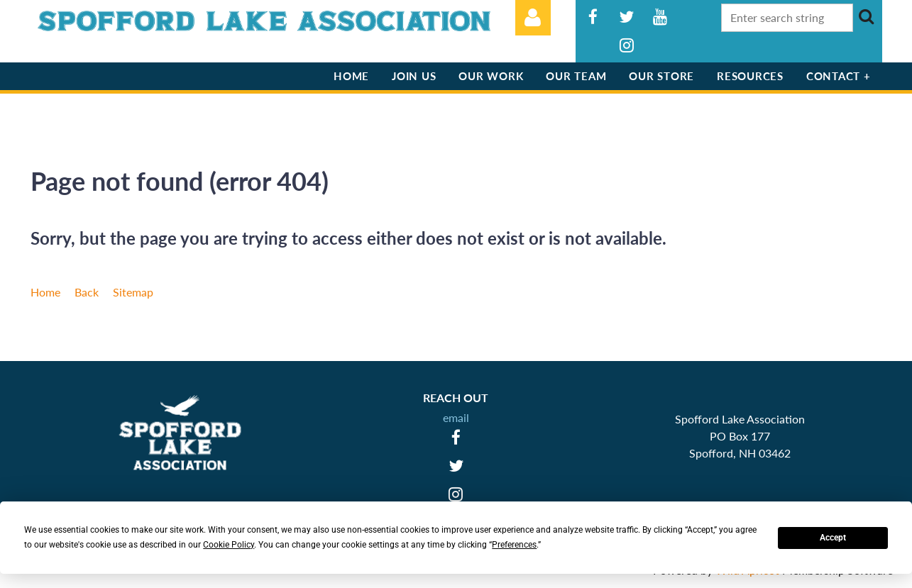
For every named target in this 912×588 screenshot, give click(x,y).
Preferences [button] (514, 545)
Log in (533, 18)
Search (867, 16)
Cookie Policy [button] (229, 545)
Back (87, 292)
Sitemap (133, 292)
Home (45, 292)
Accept (833, 538)
